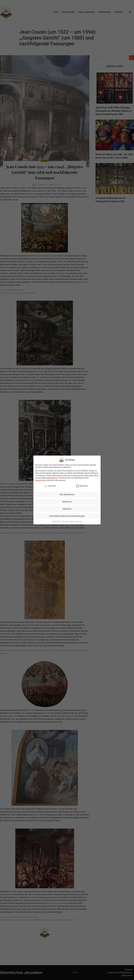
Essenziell (50, 486)
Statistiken (82, 486)
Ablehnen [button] (67, 509)
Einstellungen (40, 480)
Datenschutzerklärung (50, 478)
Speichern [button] (67, 502)
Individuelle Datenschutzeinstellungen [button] (67, 516)
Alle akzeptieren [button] (67, 494)
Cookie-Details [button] (56, 521)
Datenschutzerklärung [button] (68, 521)
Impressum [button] (79, 521)
